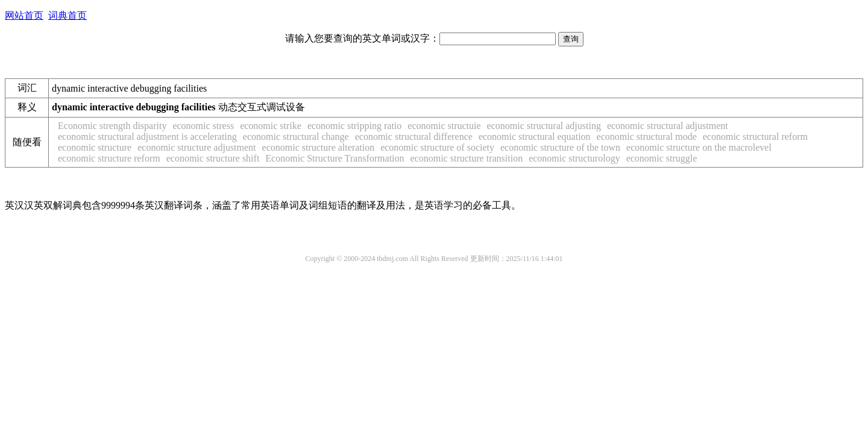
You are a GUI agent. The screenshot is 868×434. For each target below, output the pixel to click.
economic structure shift (213, 158)
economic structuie (444, 126)
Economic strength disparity (112, 126)
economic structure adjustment (197, 147)
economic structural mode (647, 137)
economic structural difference (414, 137)
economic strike (271, 126)
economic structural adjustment (668, 126)
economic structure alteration (319, 147)
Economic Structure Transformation (335, 158)
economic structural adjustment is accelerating (147, 137)
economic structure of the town (560, 147)
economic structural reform (755, 137)
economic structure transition (467, 158)
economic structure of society (437, 147)
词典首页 (68, 15)
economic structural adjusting (544, 126)
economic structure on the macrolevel (699, 147)
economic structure (95, 147)
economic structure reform (109, 158)
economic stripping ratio (354, 126)
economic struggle (662, 158)
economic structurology (574, 158)
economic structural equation (535, 137)
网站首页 (24, 15)
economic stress (203, 126)
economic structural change (296, 137)
